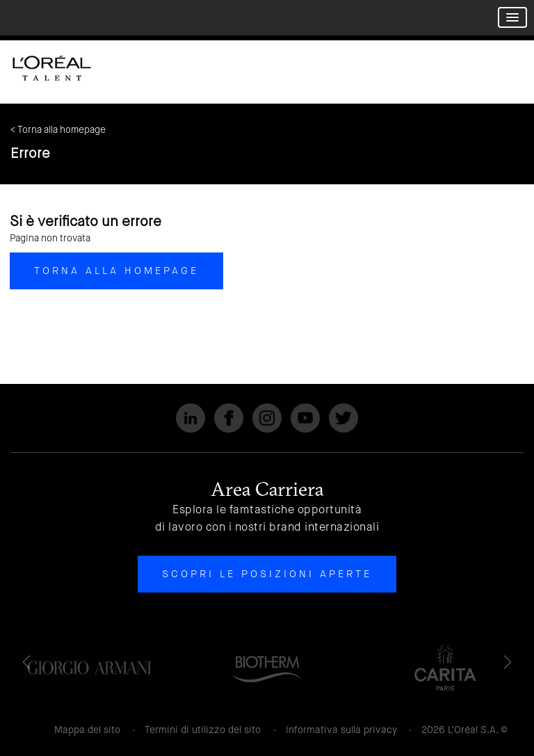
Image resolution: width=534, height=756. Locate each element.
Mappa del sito (87, 730)
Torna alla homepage (116, 271)
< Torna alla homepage (58, 130)
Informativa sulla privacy (341, 730)
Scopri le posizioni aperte (267, 574)
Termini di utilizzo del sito (203, 730)
